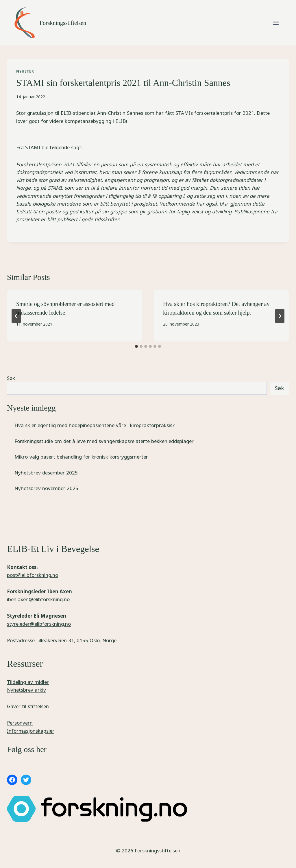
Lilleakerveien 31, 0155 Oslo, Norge (76, 640)
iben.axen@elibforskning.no (38, 599)
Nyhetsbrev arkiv (26, 690)
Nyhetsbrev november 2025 (46, 488)
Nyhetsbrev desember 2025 (46, 473)
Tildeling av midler (28, 682)
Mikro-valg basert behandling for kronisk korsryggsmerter (81, 457)
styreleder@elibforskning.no (39, 624)
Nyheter (25, 71)
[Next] (280, 316)
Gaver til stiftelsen (28, 706)
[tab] (136, 346)
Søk (11, 378)
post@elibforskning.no (33, 575)
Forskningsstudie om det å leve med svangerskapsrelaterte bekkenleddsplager (104, 441)
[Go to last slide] (16, 316)
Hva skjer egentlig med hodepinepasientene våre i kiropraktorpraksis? (95, 425)
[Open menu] (276, 23)
